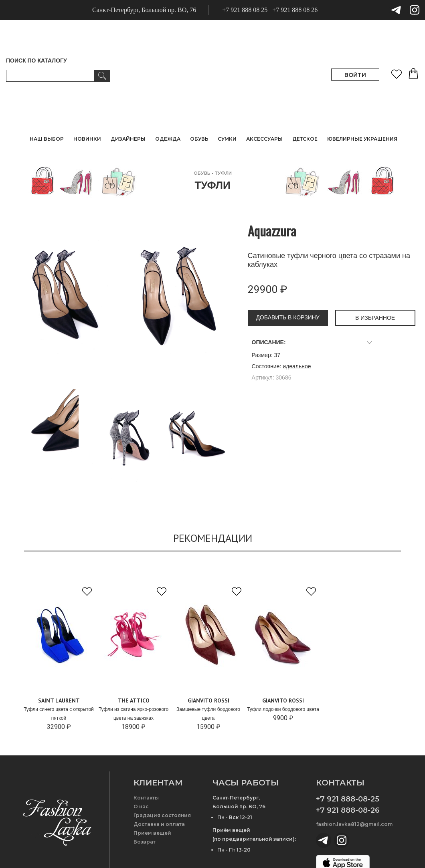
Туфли (223, 173)
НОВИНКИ (87, 139)
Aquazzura (272, 231)
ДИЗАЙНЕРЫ (128, 139)
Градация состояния (162, 815)
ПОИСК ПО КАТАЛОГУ (36, 61)
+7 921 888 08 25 (245, 10)
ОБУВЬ (202, 173)
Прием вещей (152, 833)
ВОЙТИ (355, 75)
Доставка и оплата (159, 824)
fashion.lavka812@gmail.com (354, 824)
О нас (141, 806)
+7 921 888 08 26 (295, 10)
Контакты (146, 798)
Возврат (145, 842)
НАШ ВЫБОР (47, 139)
